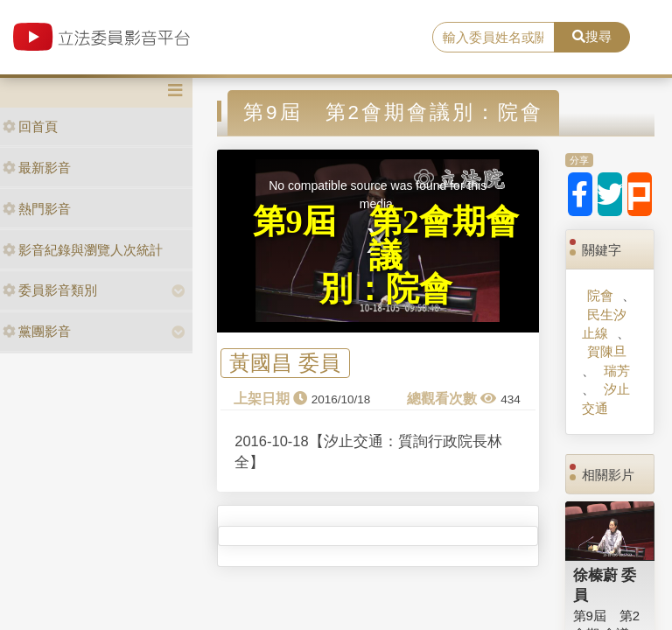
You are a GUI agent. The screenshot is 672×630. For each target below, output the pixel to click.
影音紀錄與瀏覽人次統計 (83, 250)
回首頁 (30, 126)
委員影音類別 (50, 290)
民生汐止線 (604, 324)
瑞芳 (617, 371)
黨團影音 (37, 331)
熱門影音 (37, 209)
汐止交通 (606, 398)
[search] (493, 38)
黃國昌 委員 (285, 364)
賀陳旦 (607, 351)
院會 (600, 295)
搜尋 (592, 36)
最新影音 (37, 168)
